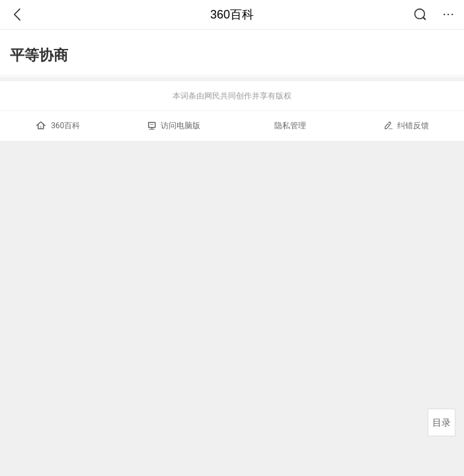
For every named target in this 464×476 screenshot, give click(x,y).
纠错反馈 (406, 125)
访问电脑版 (174, 126)
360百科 (232, 15)
